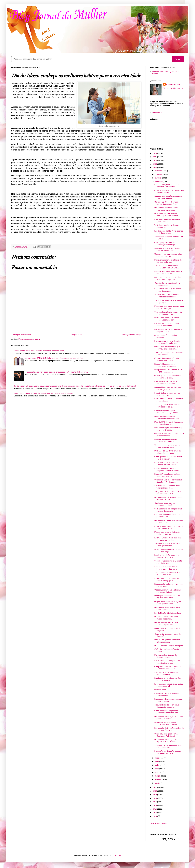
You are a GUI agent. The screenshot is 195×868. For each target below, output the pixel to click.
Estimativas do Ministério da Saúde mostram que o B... (169, 685)
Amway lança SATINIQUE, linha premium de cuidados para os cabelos (54, 358)
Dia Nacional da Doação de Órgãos (169, 646)
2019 (155, 795)
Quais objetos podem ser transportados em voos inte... (167, 417)
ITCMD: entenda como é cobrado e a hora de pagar (169, 550)
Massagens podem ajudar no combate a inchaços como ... (167, 412)
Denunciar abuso (158, 824)
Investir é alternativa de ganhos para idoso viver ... (167, 394)
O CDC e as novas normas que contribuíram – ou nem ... (167, 348)
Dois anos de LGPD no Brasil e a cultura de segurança (168, 452)
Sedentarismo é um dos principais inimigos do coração (168, 510)
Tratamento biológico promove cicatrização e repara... (167, 706)
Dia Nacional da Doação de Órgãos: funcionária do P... (166, 656)
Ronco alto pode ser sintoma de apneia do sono (167, 220)
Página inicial (77, 335)
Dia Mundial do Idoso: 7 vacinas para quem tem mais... (167, 209)
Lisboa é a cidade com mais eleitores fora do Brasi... (166, 441)
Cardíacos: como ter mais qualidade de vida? (165, 504)
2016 (155, 805)
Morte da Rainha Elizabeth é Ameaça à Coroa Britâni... (166, 464)
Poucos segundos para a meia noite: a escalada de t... (167, 319)
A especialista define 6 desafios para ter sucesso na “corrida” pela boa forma (56, 372)
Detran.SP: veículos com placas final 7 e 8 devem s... (167, 475)
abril (157, 772)
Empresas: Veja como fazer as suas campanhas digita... (169, 307)
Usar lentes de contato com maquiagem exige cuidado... (167, 215)
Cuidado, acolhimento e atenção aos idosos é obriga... (167, 591)
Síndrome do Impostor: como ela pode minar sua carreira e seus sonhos (43, 393)
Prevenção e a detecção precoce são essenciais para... (168, 752)
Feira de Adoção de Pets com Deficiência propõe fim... (166, 186)
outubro (158, 178)
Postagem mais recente (22, 335)
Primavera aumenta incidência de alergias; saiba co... (168, 261)
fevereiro (159, 779)
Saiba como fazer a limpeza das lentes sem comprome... (167, 278)
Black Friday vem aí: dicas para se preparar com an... (168, 330)
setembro (159, 181)
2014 (155, 812)
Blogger (118, 855)
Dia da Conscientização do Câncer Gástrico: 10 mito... (168, 498)
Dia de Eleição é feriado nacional (168, 613)
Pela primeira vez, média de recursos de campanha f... (166, 383)
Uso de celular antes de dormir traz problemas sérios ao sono (39, 351)
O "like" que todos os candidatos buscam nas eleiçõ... (168, 377)
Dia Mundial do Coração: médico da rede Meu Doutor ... (169, 729)
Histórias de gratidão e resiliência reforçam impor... (168, 641)
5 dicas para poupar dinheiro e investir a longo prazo (167, 579)
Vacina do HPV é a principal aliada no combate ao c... (168, 746)
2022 (155, 168)
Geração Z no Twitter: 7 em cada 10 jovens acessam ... (169, 435)
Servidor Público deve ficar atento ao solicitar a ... (168, 562)
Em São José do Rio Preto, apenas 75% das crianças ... (169, 232)
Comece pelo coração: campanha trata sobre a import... (168, 197)
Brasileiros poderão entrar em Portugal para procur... (166, 556)
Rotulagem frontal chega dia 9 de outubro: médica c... (168, 679)
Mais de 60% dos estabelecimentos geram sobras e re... (169, 423)
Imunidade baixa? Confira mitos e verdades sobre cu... (168, 272)
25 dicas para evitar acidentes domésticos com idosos (167, 296)
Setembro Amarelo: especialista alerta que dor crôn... (167, 545)
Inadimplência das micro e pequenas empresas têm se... (167, 469)
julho (157, 761)
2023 (155, 164)
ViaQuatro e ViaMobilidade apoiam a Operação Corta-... (168, 301)
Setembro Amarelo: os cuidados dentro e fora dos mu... (167, 249)
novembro (159, 174)
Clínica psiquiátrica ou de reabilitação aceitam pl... (165, 244)
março (158, 776)
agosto (158, 758)
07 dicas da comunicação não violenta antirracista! (166, 359)
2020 (155, 791)
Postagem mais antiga (131, 335)
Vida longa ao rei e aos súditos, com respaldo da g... (167, 406)
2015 (155, 809)
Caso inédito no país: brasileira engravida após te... (167, 284)
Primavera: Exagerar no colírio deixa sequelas (167, 694)
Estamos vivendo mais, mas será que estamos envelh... (168, 539)
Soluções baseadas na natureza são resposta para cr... (167, 493)
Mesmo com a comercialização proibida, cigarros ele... (167, 533)
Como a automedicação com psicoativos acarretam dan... (167, 712)
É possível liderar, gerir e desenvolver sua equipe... (166, 365)
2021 (155, 787)
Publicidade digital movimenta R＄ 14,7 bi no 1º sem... (168, 429)
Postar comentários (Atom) (29, 339)
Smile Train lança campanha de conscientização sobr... (167, 662)
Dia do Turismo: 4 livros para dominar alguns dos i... (166, 624)
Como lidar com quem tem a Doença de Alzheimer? (166, 735)
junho (157, 765)
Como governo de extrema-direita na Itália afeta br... (168, 458)
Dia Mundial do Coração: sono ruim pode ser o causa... (169, 718)
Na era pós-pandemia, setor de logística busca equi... (167, 597)
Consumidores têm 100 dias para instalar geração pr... (168, 388)
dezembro (159, 171)
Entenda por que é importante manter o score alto (166, 325)
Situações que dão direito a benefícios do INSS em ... (166, 568)
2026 (155, 153)
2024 (155, 160)
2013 (155, 816)
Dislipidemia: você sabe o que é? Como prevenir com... (168, 608)
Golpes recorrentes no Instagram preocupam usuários (168, 603)
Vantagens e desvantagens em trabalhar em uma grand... (167, 446)
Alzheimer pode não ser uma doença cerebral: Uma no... (166, 267)
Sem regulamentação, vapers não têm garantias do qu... (168, 313)
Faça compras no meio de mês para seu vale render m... (167, 342)
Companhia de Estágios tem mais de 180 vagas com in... (168, 371)
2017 (155, 802)
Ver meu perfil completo (173, 88)
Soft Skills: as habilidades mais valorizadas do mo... (167, 487)
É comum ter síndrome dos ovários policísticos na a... (169, 516)
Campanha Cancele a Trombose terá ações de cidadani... (168, 668)
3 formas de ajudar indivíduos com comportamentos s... (168, 673)
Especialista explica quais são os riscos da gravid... (168, 290)
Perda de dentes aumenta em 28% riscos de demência (169, 527)
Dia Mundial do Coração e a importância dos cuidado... (166, 741)
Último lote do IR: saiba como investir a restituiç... (166, 618)
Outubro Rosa (160, 690)
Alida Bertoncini (173, 85)
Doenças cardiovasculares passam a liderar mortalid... (169, 700)
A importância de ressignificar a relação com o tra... (167, 574)
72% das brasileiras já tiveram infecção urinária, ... (167, 226)
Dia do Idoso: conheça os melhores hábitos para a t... (169, 522)
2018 (155, 798)
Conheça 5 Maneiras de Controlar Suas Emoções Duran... (168, 481)
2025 (155, 157)
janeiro (158, 783)
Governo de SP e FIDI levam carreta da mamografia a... (166, 203)
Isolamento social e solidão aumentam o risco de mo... (166, 723)
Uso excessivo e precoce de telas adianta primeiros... (168, 255)
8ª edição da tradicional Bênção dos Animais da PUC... (169, 191)
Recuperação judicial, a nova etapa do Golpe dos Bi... (169, 585)
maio (157, 769)
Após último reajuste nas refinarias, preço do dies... (169, 354)
